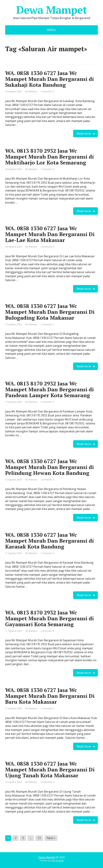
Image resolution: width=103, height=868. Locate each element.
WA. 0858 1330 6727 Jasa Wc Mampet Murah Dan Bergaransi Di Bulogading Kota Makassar (50, 312)
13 (39, 838)
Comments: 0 (47, 91)
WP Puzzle (58, 860)
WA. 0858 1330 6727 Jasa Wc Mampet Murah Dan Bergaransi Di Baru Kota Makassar (50, 696)
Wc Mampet (31, 91)
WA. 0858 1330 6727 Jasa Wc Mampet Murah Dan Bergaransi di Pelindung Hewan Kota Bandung (49, 467)
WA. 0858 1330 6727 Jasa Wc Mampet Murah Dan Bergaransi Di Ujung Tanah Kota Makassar (50, 770)
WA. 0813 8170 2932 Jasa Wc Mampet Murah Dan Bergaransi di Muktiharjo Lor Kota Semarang (49, 157)
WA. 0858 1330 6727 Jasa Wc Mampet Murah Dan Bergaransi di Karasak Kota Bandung (49, 541)
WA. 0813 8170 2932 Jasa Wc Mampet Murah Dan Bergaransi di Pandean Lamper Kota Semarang (49, 389)
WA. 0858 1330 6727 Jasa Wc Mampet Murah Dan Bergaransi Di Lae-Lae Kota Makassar (50, 234)
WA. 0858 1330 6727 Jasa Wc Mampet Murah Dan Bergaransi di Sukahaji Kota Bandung (49, 79)
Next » (51, 838)
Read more (84, 134)
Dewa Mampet (51, 10)
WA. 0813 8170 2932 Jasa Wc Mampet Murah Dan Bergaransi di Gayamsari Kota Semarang (49, 618)
